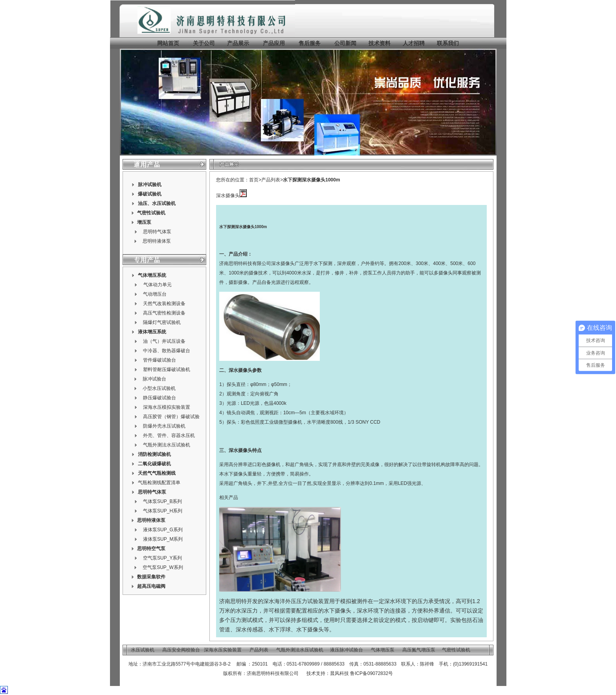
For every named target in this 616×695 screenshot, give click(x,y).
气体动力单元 (158, 285)
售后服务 (310, 43)
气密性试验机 (151, 213)
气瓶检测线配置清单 (159, 483)
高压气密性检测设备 (164, 313)
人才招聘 (414, 43)
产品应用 (274, 43)
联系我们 (448, 43)
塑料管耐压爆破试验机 (167, 369)
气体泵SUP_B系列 (162, 501)
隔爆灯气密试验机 (162, 322)
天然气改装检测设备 (164, 304)
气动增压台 (155, 294)
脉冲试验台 (154, 379)
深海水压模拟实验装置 (167, 407)
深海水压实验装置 (223, 650)
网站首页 (168, 43)
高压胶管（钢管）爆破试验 (171, 417)
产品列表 (271, 180)
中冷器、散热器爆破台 (167, 351)
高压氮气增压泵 (419, 650)
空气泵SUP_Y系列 (162, 558)
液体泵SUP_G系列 (163, 530)
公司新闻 (345, 43)
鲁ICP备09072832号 (371, 673)
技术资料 (379, 43)
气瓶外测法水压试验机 (167, 445)
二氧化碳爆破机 (154, 464)
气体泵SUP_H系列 (163, 511)
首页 (254, 180)
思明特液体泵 (157, 241)
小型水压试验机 (159, 388)
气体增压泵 (383, 650)
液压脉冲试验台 (346, 650)
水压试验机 (164, 203)
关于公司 (204, 43)
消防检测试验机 (154, 454)
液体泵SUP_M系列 (163, 539)
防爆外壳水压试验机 (164, 426)
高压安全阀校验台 (181, 650)
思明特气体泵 (157, 232)
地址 (133, 664)
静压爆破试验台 (159, 398)
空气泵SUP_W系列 (163, 567)
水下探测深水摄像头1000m (311, 180)
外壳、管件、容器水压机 (169, 435)
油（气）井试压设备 (164, 341)
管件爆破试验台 (159, 360)
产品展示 (237, 43)
